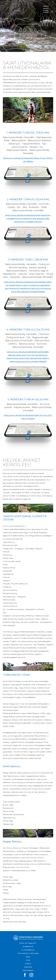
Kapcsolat (28, 967)
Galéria (28, 963)
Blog (28, 957)
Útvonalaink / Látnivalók (28, 953)
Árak (28, 960)
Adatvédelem (28, 970)
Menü (46, 9)
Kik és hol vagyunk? (28, 943)
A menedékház (28, 950)
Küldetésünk (28, 946)
